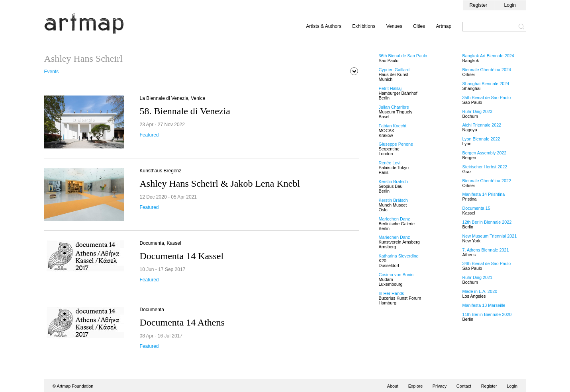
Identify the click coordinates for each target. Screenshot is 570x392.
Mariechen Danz (395, 219)
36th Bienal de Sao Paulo (403, 56)
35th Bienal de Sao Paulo (487, 98)
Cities (419, 26)
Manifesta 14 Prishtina (484, 194)
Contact (464, 386)
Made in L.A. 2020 (480, 291)
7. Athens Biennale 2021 (486, 250)
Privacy (440, 386)
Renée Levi (390, 163)
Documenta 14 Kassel (182, 256)
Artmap (444, 26)
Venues (394, 26)
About (393, 386)
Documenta (152, 310)
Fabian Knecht (393, 126)
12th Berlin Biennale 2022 (487, 222)
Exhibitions (364, 26)
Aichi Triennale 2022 (482, 125)
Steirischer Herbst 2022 (485, 167)
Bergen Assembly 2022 (485, 153)
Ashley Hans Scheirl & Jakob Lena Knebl (220, 183)
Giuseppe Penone (396, 144)
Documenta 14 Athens (182, 322)
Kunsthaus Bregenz (161, 171)
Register (478, 5)
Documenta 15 (476, 208)
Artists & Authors (324, 26)
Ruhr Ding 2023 (478, 111)
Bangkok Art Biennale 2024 (488, 56)
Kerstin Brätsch (393, 181)
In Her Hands (392, 293)
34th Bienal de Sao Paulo (487, 263)
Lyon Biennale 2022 (481, 139)
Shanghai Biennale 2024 (486, 84)
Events (52, 72)
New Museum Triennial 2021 (490, 236)
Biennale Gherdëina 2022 (487, 181)
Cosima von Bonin (396, 275)
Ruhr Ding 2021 (478, 277)
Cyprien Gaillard (394, 70)
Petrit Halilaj (390, 88)
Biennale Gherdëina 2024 (487, 70)
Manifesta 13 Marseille (484, 305)
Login (510, 5)
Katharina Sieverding (399, 256)
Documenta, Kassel (161, 243)
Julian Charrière (394, 107)
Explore (416, 386)
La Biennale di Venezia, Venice (173, 98)
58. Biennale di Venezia (185, 111)
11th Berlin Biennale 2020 (487, 314)
